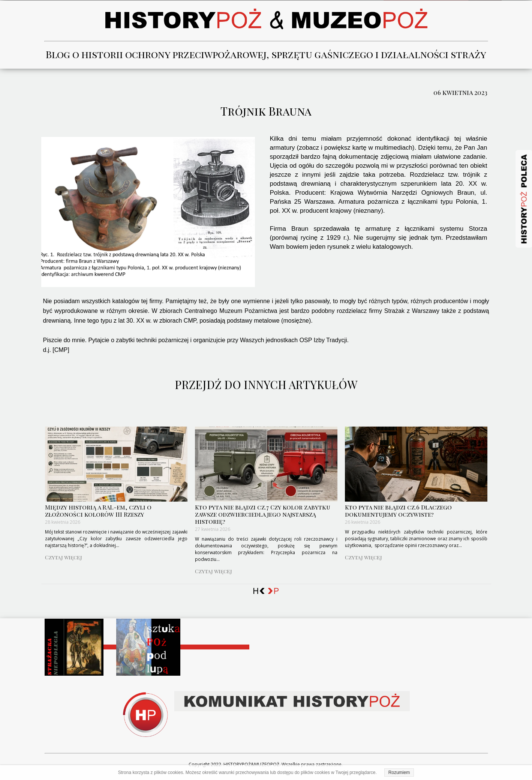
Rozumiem (399, 772)
